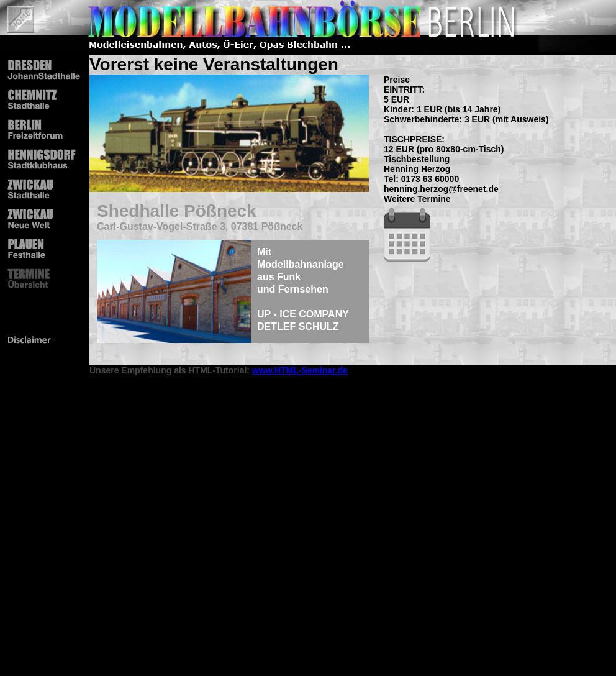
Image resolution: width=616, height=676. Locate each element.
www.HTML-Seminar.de (300, 370)
